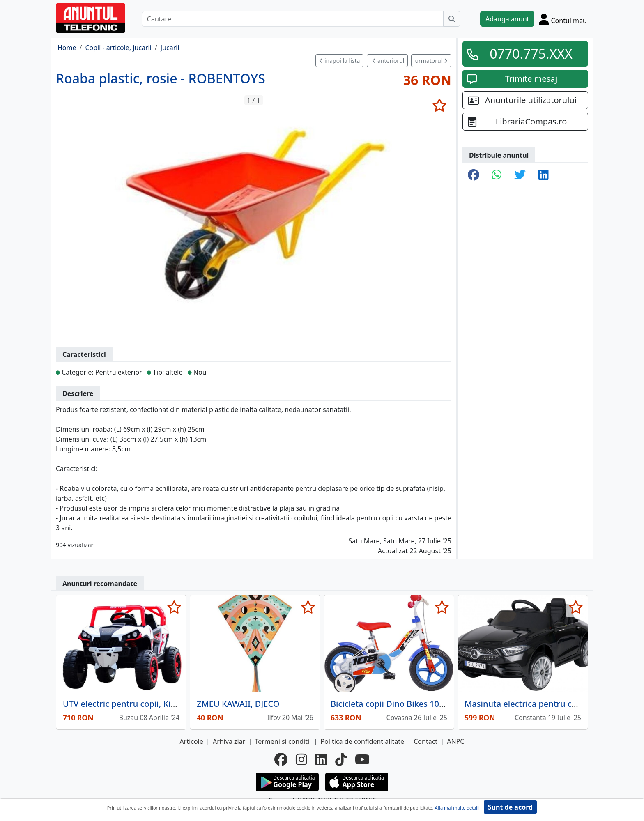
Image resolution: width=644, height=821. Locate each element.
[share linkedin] (544, 175)
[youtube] (362, 759)
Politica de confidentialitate (362, 741)
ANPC (455, 741)
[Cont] (563, 19)
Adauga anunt (507, 19)
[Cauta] (452, 19)
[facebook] (281, 759)
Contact (425, 741)
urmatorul (431, 61)
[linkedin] (321, 759)
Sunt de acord (510, 807)
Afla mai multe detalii (457, 808)
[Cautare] (293, 19)
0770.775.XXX (531, 54)
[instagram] (301, 759)
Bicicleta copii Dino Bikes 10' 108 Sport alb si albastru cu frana (451, 704)
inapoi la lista (339, 61)
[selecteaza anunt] (439, 105)
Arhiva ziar (229, 741)
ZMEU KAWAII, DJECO (238, 704)
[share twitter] (520, 175)
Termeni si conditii (283, 741)
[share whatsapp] (497, 175)
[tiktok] (341, 759)
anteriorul (388, 61)
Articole (192, 741)
